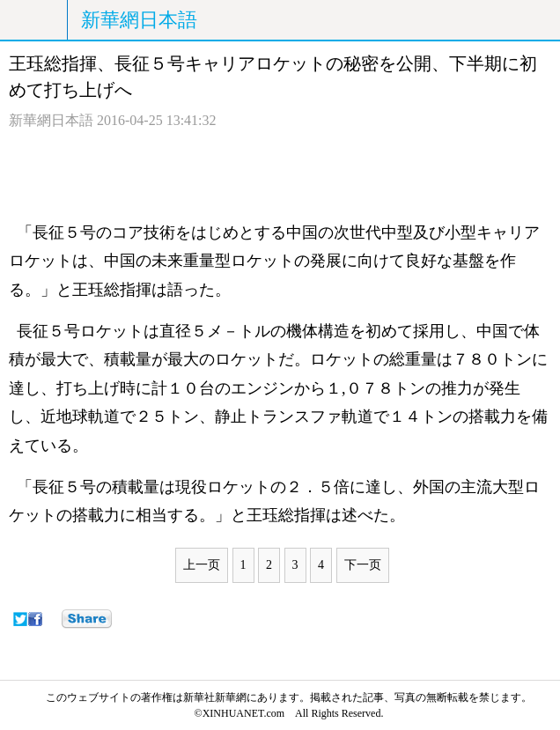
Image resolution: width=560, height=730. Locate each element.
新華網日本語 (139, 20)
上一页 (202, 565)
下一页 (363, 565)
